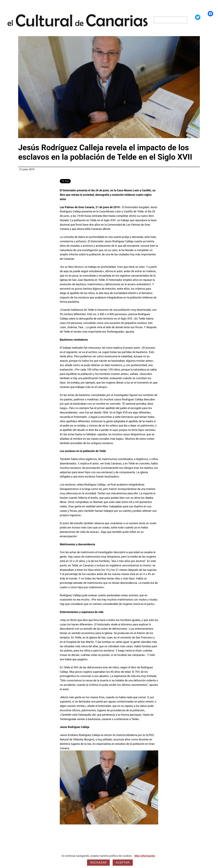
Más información (145, 856)
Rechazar (98, 863)
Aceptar (123, 863)
